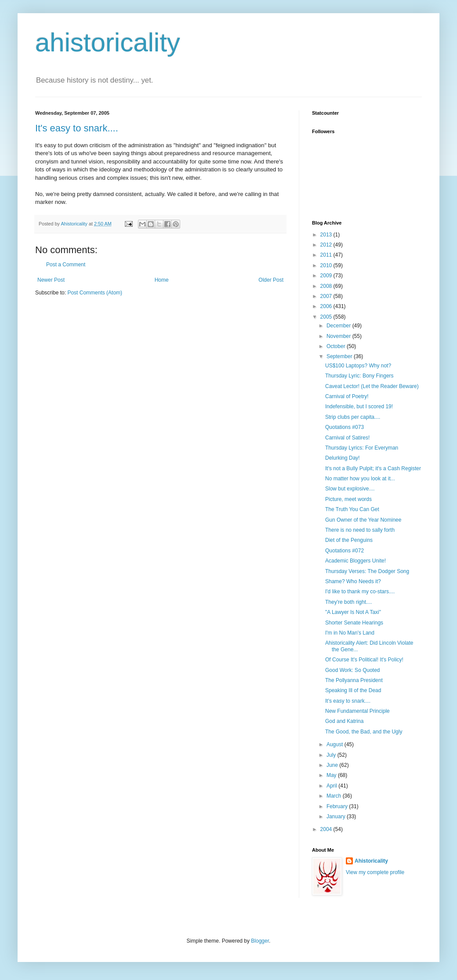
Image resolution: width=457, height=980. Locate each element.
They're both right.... (348, 602)
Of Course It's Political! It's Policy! (364, 660)
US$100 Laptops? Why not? (358, 366)
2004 (327, 829)
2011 (327, 255)
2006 (327, 306)
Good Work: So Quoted (353, 670)
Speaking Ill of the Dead (353, 690)
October (337, 346)
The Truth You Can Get (352, 509)
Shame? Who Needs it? (353, 581)
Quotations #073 (345, 427)
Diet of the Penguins (349, 540)
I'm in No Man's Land (350, 633)
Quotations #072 (345, 551)
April (332, 786)
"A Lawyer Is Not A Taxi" (353, 612)
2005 (327, 317)
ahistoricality (108, 42)
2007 (327, 296)
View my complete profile (375, 872)
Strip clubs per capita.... (353, 417)
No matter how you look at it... (360, 479)
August (335, 744)
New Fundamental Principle (357, 711)
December (339, 326)
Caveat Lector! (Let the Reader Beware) (372, 386)
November (339, 336)
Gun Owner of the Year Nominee (363, 520)
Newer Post (51, 280)
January (337, 817)
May (332, 775)
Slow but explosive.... (350, 489)
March (335, 796)
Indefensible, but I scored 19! (359, 407)
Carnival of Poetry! (347, 396)
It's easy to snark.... (77, 128)
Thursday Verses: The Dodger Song (367, 571)
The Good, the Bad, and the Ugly (364, 732)
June (333, 765)
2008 (327, 286)
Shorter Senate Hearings (354, 623)
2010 (327, 265)
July (332, 755)
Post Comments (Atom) (95, 293)
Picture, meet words (348, 499)
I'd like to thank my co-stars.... (360, 592)
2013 (327, 235)
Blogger (260, 941)
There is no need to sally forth (360, 530)
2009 (327, 276)
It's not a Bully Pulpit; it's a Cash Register (373, 468)
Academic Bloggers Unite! (355, 561)
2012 (327, 245)
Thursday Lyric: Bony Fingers (359, 376)
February (338, 806)
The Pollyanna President (354, 680)
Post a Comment (66, 265)
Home (162, 280)
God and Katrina (344, 721)
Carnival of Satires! (347, 438)
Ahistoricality (371, 861)
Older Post (271, 280)
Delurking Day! (343, 458)
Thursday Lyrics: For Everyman (362, 448)
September (340, 356)
